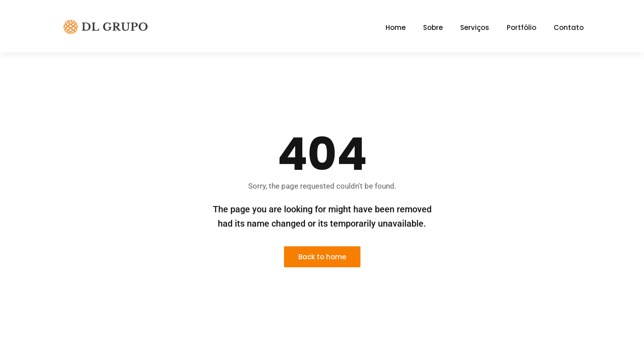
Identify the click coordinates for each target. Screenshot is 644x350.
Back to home (322, 257)
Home (396, 27)
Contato (569, 27)
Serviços (475, 27)
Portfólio (521, 27)
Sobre (433, 27)
